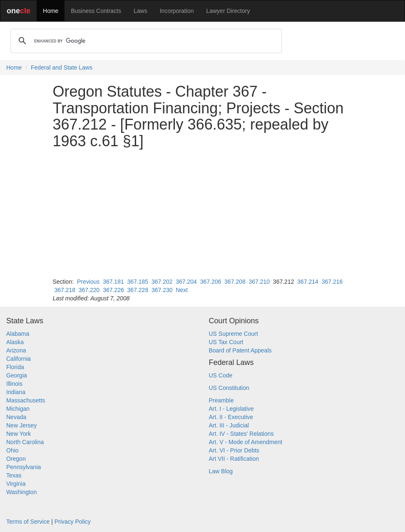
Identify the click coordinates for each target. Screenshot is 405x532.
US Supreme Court (234, 334)
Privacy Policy (73, 522)
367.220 (89, 290)
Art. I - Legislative (231, 409)
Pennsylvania (24, 467)
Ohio (12, 450)
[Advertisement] (203, 213)
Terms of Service (28, 522)
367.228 (138, 290)
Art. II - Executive (231, 417)
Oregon (16, 459)
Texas (14, 475)
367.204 (186, 282)
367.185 (138, 282)
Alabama (18, 334)
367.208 (235, 282)
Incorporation (177, 11)
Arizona (16, 350)
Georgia (17, 375)
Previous (88, 282)
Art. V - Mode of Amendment (246, 442)
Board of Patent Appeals (240, 350)
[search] (145, 41)
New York (19, 434)
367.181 (113, 282)
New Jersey (21, 425)
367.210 (259, 282)
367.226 (113, 290)
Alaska (15, 342)
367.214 (308, 282)
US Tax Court (226, 342)
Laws (140, 11)
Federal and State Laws (62, 67)
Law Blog (221, 471)
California (19, 359)
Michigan (18, 409)
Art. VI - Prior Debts (234, 450)
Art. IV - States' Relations (241, 434)
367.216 (332, 282)
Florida (15, 367)
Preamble (221, 400)
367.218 (65, 290)
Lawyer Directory (228, 11)
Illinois (14, 384)
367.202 (162, 282)
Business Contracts (96, 11)
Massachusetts (26, 400)
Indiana (16, 392)
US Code (221, 375)
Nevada (16, 417)
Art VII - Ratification (234, 459)
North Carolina (25, 442)
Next (182, 290)
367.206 (211, 282)
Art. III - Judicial (229, 425)
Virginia (16, 484)
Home (51, 11)
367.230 (162, 290)
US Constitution (229, 388)
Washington (21, 492)
